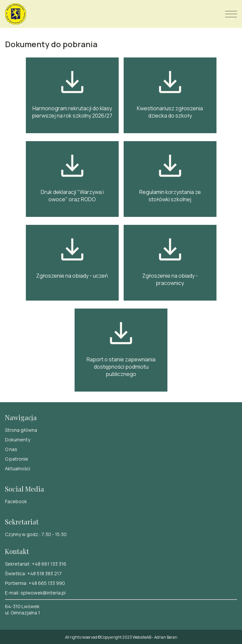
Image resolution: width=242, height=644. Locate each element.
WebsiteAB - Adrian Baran (155, 637)
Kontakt (17, 551)
